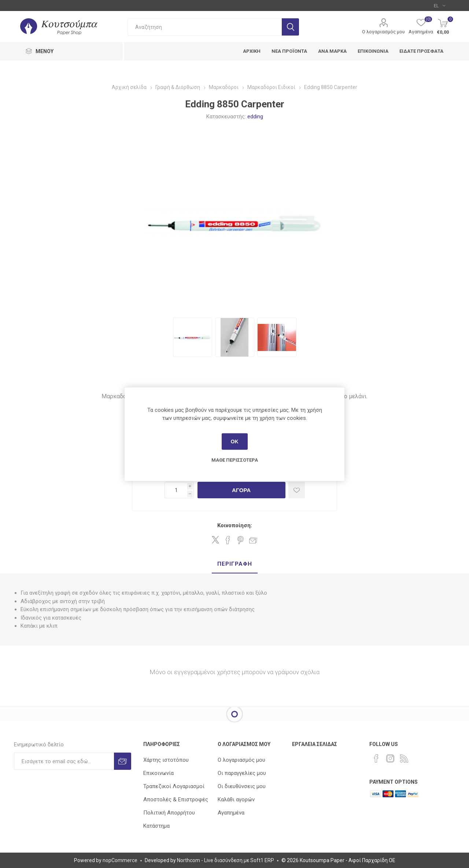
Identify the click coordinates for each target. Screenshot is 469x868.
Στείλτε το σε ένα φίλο (253, 540)
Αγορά (241, 490)
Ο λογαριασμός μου (383, 32)
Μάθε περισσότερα (235, 460)
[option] (193, 337)
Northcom (189, 860)
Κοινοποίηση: (235, 525)
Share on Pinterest (241, 540)
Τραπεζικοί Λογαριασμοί (174, 786)
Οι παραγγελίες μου (242, 773)
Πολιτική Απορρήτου (169, 813)
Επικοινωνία (158, 773)
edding (255, 117)
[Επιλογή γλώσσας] (440, 5)
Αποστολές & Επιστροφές (176, 799)
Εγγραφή (123, 761)
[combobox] (205, 27)
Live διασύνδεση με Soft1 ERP (239, 860)
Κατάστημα (156, 826)
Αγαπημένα (231, 813)
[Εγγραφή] (64, 761)
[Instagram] (390, 758)
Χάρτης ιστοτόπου (166, 760)
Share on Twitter (215, 540)
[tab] (235, 564)
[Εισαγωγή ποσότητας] (176, 490)
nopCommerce (120, 860)
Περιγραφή (235, 564)
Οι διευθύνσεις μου (242, 786)
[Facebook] (376, 758)
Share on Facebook (228, 540)
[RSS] (404, 758)
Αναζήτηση (290, 27)
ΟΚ (235, 442)
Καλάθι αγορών (236, 799)
